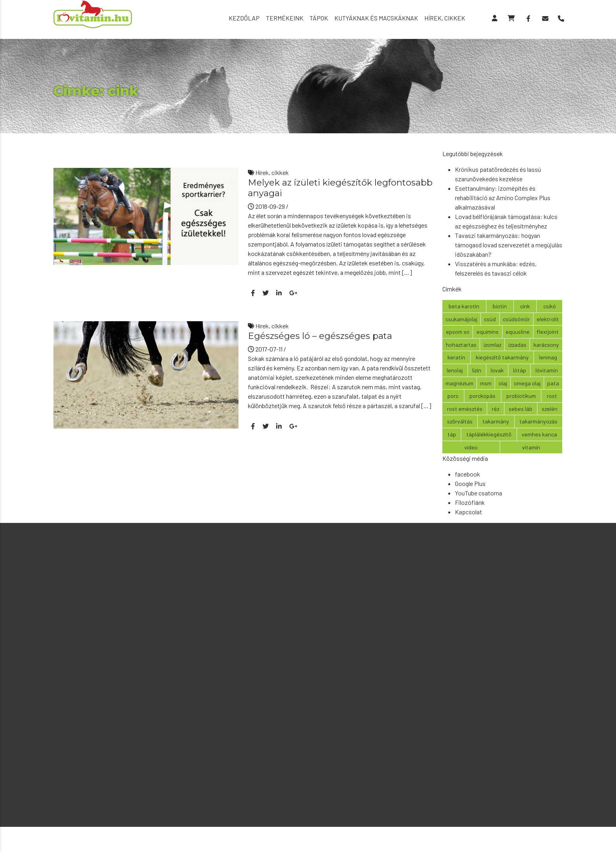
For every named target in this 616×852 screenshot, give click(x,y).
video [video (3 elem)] (471, 447)
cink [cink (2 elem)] (525, 306)
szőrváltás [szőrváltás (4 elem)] (460, 421)
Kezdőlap (244, 18)
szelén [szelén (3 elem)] (550, 409)
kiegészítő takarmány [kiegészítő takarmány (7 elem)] (502, 357)
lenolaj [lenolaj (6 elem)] (455, 370)
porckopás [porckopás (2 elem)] (482, 396)
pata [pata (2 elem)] (553, 383)
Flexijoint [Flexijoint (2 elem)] (548, 332)
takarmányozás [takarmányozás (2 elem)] (538, 421)
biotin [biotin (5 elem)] (500, 306)
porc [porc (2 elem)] (453, 396)
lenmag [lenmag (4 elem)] (548, 357)
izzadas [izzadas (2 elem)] (517, 345)
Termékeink (285, 18)
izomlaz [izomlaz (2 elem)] (492, 345)
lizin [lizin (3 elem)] (477, 370)
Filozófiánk (470, 502)
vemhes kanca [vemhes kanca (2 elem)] (539, 434)
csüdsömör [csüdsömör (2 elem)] (516, 319)
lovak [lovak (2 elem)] (497, 370)
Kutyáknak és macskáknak (376, 18)
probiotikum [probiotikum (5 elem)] (521, 396)
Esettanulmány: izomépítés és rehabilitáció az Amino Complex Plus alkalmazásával (503, 198)
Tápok (319, 18)
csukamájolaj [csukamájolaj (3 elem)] (461, 319)
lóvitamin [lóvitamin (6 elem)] (547, 370)
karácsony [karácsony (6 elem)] (546, 345)
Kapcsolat (468, 512)
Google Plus (470, 483)
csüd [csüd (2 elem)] (490, 319)
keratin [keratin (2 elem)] (456, 357)
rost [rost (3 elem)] (552, 396)
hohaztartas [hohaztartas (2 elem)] (461, 345)
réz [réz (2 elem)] (496, 409)
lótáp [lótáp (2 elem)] (520, 370)
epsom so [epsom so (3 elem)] (458, 332)
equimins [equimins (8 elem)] (488, 332)
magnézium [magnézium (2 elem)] (459, 383)
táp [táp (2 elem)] (452, 434)
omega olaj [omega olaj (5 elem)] (527, 383)
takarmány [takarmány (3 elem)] (496, 421)
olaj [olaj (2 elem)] (503, 383)
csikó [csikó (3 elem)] (550, 306)
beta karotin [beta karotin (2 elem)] (464, 306)
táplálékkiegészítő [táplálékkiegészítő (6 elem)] (489, 434)
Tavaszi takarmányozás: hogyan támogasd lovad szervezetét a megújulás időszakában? (509, 245)
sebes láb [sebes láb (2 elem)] (521, 409)
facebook (467, 474)
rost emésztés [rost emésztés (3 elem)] (465, 409)
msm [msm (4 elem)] (486, 383)
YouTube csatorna (478, 493)
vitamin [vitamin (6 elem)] (531, 447)
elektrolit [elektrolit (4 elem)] (548, 319)
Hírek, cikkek (445, 18)
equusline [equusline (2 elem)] (518, 332)
